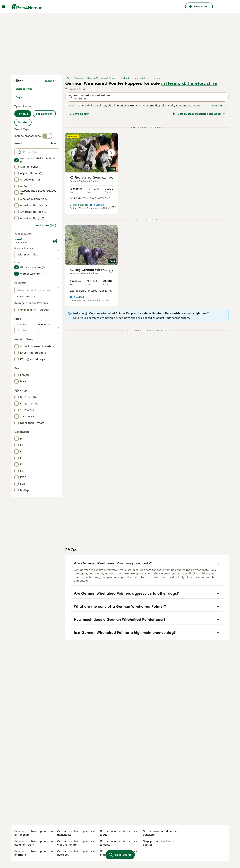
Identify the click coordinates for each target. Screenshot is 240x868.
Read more (219, 106)
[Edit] (55, 241)
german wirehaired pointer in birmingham (34, 833)
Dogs (19, 97)
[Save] (111, 179)
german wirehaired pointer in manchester (76, 833)
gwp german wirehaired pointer (158, 843)
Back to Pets (24, 89)
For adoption (44, 114)
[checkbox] (16, 160)
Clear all (51, 81)
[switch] (47, 136)
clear (53, 143)
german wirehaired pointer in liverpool (76, 853)
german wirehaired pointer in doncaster (162, 833)
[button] (92, 153)
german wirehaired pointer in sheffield (34, 853)
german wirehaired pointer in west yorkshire (76, 843)
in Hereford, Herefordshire (189, 83)
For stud (23, 122)
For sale (23, 114)
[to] (51, 330)
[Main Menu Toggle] (4, 6)
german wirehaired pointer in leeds (119, 833)
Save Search (79, 114)
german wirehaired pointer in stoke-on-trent (34, 843)
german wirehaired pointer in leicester (119, 843)
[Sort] (199, 114)
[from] (27, 330)
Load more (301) (45, 225)
